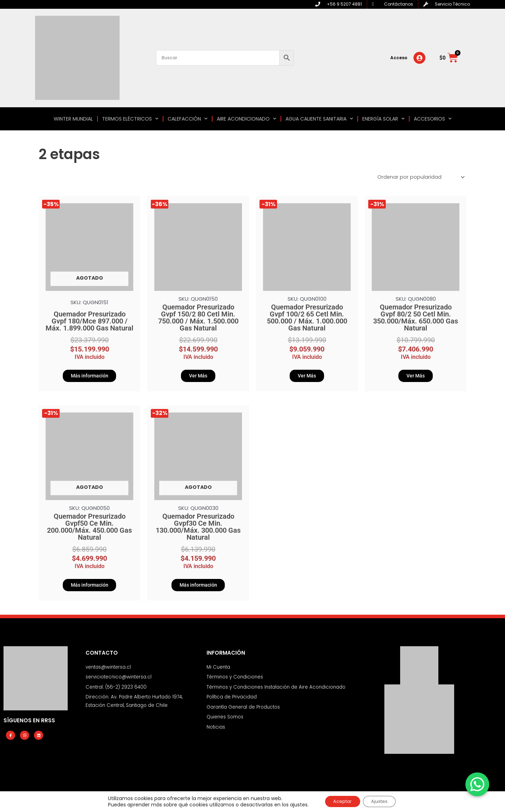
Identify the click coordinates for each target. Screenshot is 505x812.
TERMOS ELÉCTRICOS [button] (130, 119)
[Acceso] (419, 58)
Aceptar (340, 801)
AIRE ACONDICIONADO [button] (247, 119)
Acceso (399, 58)
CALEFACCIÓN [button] (188, 119)
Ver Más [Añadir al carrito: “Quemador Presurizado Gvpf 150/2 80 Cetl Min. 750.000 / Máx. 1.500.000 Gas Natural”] (198, 377)
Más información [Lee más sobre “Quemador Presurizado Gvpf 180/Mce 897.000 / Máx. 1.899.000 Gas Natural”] (89, 377)
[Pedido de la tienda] (419, 177)
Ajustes (382, 801)
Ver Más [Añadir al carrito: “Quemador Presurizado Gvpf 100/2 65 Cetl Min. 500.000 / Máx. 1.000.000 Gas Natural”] (307, 377)
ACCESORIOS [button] (433, 119)
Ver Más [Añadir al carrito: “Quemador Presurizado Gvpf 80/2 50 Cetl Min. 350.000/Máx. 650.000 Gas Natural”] (416, 377)
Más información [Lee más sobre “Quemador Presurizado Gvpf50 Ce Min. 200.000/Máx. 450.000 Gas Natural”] (89, 588)
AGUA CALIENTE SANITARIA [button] (319, 119)
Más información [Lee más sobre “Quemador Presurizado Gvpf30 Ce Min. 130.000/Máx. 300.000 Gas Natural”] (198, 588)
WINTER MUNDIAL (73, 119)
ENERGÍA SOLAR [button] (383, 119)
